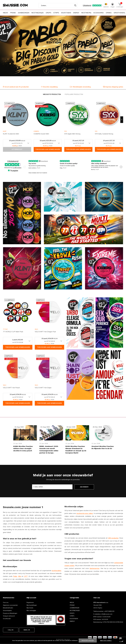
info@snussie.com (107, 614)
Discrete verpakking (49, 87)
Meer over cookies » (106, 640)
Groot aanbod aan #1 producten (16, 87)
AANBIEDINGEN (24, 13)
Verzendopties (7, 610)
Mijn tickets (30, 608)
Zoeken (75, 5)
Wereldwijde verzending (80, 87)
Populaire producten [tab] (74, 94)
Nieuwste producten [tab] (52, 94)
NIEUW (5, 13)
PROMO (13, 13)
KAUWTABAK (66, 13)
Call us (11, 630)
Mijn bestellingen (32, 605)
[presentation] (4, 120)
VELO (36, 329)
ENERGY (76, 13)
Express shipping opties (113, 87)
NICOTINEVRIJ (86, 13)
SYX (65, 131)
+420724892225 (109, 611)
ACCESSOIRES (98, 13)
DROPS (48, 13)
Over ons (6, 602)
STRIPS (56, 13)
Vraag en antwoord (9, 616)
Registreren (30, 602)
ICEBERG (36, 131)
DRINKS (109, 13)
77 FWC (5, 329)
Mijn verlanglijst (31, 610)
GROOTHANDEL (120, 13)
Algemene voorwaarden (10, 605)
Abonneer (84, 487)
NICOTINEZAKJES (38, 13)
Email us (27, 630)
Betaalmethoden (8, 608)
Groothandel (7, 619)
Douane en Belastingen (10, 613)
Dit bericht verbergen (88, 640)
